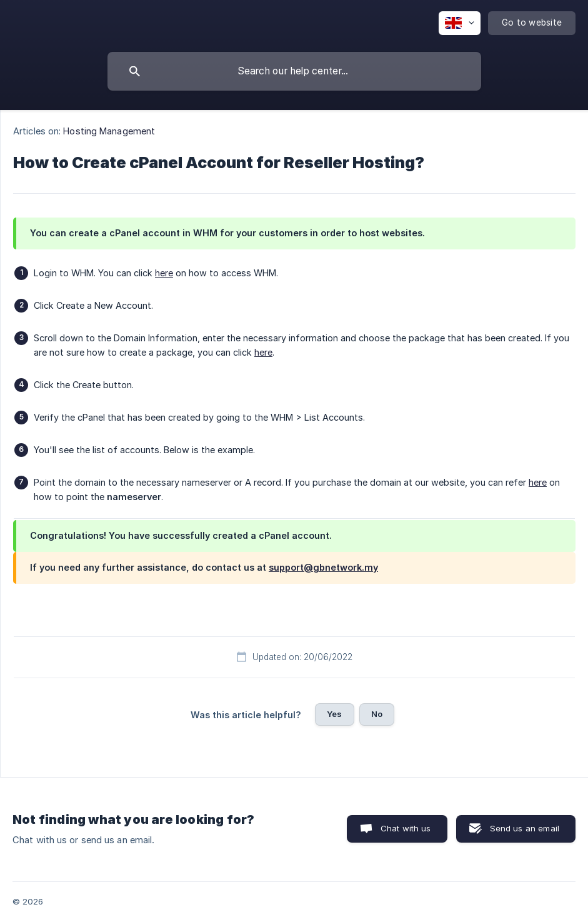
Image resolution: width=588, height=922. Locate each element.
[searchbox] (294, 71)
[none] (460, 23)
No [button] (377, 714)
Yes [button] (334, 714)
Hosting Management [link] (109, 131)
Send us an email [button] (525, 828)
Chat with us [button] (406, 828)
